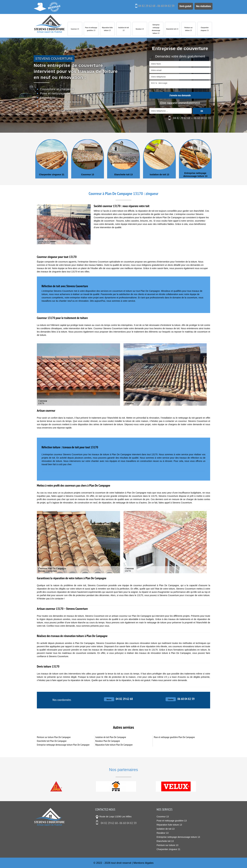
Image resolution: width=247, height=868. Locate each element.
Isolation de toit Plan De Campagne (111, 737)
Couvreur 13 (75, 29)
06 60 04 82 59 (164, 6)
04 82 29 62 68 (144, 6)
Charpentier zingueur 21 (205, 29)
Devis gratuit (184, 6)
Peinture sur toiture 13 (189, 29)
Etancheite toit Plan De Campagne (52, 741)
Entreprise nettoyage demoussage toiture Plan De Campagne (63, 744)
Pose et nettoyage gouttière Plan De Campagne (174, 737)
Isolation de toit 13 (124, 29)
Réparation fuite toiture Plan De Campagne (114, 744)
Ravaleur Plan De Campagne (108, 741)
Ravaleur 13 (140, 29)
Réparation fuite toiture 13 (107, 29)
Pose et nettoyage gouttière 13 (91, 29)
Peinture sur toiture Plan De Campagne (54, 737)
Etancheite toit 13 (172, 29)
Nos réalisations (203, 6)
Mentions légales (144, 863)
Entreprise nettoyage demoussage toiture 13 (156, 29)
